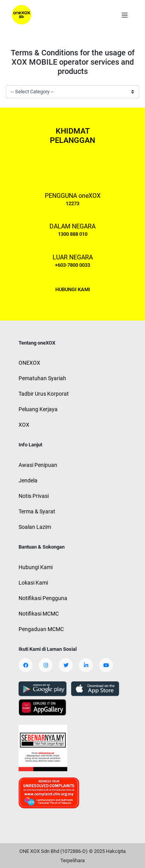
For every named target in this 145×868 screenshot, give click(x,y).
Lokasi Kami (33, 583)
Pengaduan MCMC (41, 629)
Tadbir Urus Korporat (44, 394)
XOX (24, 425)
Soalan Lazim (35, 527)
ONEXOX (29, 363)
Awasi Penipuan (38, 465)
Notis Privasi (34, 496)
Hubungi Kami (36, 567)
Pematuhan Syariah (42, 378)
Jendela (28, 480)
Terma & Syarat (37, 511)
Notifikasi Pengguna (43, 598)
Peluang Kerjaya (38, 409)
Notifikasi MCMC (39, 614)
